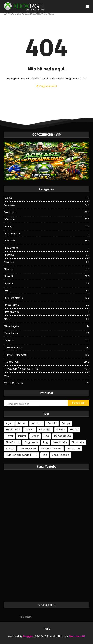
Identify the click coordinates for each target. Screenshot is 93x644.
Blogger (28, 636)
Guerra (47, 262)
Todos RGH (47, 362)
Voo (47, 376)
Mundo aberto (47, 298)
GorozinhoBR (77, 636)
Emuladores (47, 234)
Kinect (47, 283)
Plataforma (47, 305)
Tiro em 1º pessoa (47, 355)
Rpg (47, 319)
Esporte (47, 241)
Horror (47, 269)
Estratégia (47, 248)
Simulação (47, 326)
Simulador (47, 333)
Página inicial (46, 86)
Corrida (47, 219)
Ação (47, 198)
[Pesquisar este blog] (23, 404)
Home (47, 629)
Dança (47, 226)
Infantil (47, 276)
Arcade (47, 205)
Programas (47, 312)
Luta (47, 291)
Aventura (47, 212)
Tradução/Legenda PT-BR (47, 369)
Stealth (47, 340)
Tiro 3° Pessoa (47, 348)
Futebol (47, 255)
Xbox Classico (47, 383)
